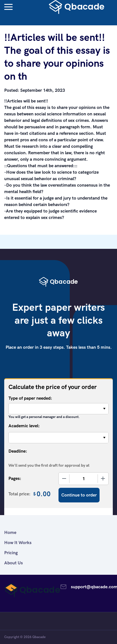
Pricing (11, 553)
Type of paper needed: (30, 398)
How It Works (18, 543)
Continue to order (79, 495)
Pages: (15, 478)
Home (10, 532)
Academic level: (24, 426)
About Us (13, 563)
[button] (8, 7)
